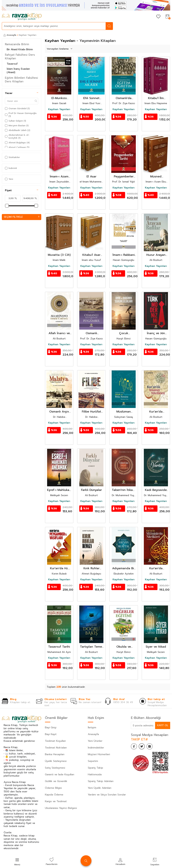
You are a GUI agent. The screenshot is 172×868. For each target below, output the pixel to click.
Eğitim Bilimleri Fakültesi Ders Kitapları (21, 80)
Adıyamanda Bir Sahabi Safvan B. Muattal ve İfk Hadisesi (124, 568)
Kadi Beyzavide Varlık (156, 490)
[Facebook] (135, 747)
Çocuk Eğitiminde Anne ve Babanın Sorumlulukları (124, 333)
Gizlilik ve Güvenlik (56, 781)
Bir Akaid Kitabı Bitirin (20, 49)
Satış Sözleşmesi (55, 768)
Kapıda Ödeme (54, 795)
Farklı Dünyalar (91, 490)
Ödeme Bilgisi (53, 788)
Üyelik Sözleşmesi (56, 761)
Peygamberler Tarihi (124, 177)
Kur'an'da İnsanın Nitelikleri (156, 412)
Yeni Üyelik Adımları (100, 788)
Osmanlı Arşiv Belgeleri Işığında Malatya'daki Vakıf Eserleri (59, 412)
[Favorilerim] (158, 17)
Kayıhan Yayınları (59, 109)
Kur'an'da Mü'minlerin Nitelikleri (156, 568)
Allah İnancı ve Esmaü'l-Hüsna (59, 333)
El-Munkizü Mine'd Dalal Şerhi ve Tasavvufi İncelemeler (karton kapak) (59, 98)
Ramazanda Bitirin (17, 44)
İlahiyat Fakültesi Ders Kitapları (20, 57)
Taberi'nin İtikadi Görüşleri (124, 490)
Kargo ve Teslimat (56, 801)
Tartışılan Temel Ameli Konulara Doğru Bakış (91, 647)
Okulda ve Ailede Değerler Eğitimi (124, 647)
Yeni (9, 179)
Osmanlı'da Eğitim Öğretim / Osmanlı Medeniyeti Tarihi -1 (124, 98)
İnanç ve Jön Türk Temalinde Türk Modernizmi (156, 333)
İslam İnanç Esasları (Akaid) (18, 71)
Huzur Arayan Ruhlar (156, 255)
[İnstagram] (153, 747)
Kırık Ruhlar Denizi (91, 568)
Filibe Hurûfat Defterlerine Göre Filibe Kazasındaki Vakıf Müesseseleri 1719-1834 (91, 412)
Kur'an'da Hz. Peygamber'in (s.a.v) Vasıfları (59, 568)
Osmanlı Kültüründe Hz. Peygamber (91, 333)
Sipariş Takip (95, 768)
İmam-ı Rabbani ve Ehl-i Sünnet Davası (124, 255)
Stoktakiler (12, 157)
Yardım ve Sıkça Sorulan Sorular (107, 795)
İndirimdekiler (96, 748)
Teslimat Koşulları (55, 741)
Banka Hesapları (55, 754)
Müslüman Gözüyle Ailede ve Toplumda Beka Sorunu (124, 412)
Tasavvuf (12, 64)
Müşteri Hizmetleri (99, 754)
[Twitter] (144, 747)
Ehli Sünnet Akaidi (91, 98)
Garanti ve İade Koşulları (60, 774)
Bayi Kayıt (51, 734)
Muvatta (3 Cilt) (59, 255)
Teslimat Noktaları (56, 748)
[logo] (22, 17)
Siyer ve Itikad (156, 647)
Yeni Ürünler (95, 741)
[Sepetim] (167, 17)
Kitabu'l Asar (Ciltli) (91, 255)
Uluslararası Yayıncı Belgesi (61, 808)
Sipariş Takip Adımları (101, 781)
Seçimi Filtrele (22, 217)
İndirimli (11, 168)
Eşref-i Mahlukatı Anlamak (59, 490)
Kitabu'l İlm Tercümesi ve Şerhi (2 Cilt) (156, 98)
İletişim (92, 728)
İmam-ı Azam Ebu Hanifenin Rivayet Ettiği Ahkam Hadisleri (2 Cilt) (59, 177)
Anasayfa (10, 35)
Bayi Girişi (51, 728)
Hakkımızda (95, 774)
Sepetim (93, 761)
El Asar (91, 177)
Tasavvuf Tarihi (59, 647)
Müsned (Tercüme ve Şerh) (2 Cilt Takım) (156, 177)
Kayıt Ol (163, 725)
